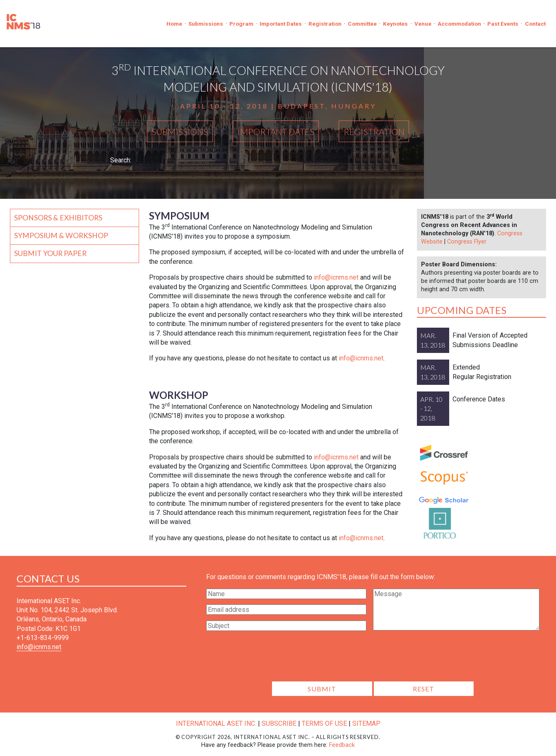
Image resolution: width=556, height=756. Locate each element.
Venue (423, 24)
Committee (362, 24)
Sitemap (366, 723)
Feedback (342, 745)
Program (241, 24)
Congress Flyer (467, 242)
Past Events (503, 24)
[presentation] (373, 659)
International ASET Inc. (216, 723)
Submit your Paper (50, 253)
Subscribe (279, 723)
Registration (325, 24)
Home (174, 24)
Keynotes (395, 24)
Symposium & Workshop (61, 235)
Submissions (206, 24)
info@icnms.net (336, 277)
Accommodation (459, 24)
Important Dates (281, 24)
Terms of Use (324, 723)
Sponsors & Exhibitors (58, 218)
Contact (535, 24)
